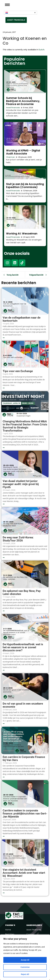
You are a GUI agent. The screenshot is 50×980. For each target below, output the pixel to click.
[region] (25, 957)
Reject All (25, 974)
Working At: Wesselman (22, 234)
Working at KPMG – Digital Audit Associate (23, 152)
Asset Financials (13, 108)
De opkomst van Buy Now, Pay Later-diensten (22, 593)
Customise (25, 967)
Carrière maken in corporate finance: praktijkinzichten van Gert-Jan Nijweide (25, 814)
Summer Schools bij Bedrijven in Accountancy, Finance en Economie (23, 101)
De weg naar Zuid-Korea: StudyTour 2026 (18, 539)
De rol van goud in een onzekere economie (23, 705)
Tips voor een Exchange (18, 371)
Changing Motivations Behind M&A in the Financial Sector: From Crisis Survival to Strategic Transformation (25, 426)
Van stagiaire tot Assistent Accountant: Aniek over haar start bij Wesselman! (24, 873)
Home (8, 930)
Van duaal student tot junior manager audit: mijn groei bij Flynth (21, 484)
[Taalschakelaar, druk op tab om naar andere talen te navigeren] (21, 13)
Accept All (25, 960)
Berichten (10, 934)
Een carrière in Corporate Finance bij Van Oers (24, 759)
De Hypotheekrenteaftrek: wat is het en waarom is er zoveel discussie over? (23, 647)
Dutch (42, 50)
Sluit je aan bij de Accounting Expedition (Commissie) (25, 186)
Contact (30, 934)
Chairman (10, 157)
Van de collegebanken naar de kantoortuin (22, 319)
